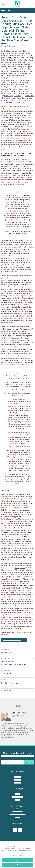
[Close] (32, 844)
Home (3, 11)
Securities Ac (27, 94)
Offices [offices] (18, 794)
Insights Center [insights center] (18, 812)
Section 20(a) (29, 96)
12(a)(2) (4, 103)
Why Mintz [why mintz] (17, 783)
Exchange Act (10, 98)
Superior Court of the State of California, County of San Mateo (17, 69)
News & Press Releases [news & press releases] (18, 815)
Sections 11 (10, 94)
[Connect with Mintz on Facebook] (20, 830)
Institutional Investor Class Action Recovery (14, 664)
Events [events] (17, 818)
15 (18, 94)
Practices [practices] (18, 777)
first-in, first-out (7, 570)
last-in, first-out (20, 568)
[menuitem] (4, 11)
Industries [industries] (17, 780)
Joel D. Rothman (9, 46)
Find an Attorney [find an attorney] (17, 797)
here (23, 73)
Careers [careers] (17, 800)
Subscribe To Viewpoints (14, 640)
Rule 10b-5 (18, 96)
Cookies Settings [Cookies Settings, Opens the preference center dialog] (18, 855)
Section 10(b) (9, 96)
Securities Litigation (7, 662)
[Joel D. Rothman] (6, 716)
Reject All (17, 860)
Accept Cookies (17, 865)
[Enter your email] (17, 762)
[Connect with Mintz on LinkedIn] (15, 830)
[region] (17, 855)
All (9, 11)
